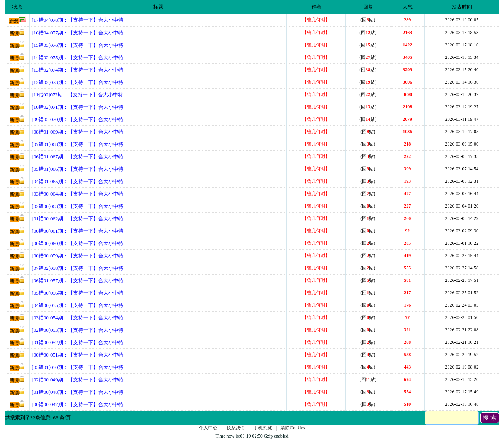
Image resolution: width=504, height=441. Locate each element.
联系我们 (236, 428)
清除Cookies (293, 428)
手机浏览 (263, 428)
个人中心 (208, 428)
